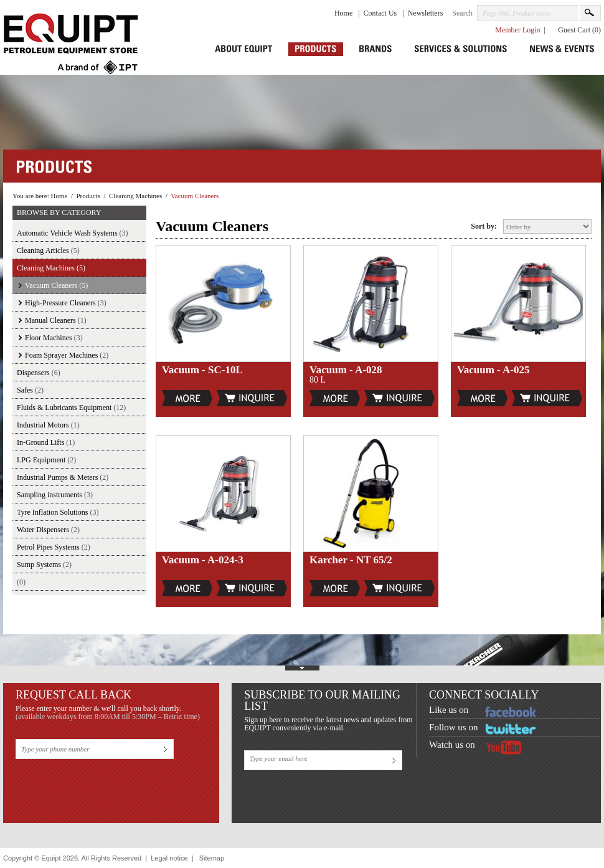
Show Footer (302, 666)
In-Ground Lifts (46, 442)
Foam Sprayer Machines (67, 355)
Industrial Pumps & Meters (63, 477)
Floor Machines (54, 338)
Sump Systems (44, 565)
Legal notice (169, 858)
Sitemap (212, 858)
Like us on (449, 710)
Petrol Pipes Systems (54, 547)
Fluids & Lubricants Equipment (71, 408)
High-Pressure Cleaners (66, 303)
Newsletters (426, 13)
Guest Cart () (579, 30)
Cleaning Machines (135, 196)
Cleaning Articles (48, 250)
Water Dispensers (48, 530)
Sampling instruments (55, 495)
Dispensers (39, 373)
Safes (30, 390)
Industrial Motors (48, 425)
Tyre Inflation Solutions (58, 512)
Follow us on (453, 727)
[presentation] (110, 786)
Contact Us (381, 13)
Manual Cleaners (56, 320)
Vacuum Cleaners (195, 196)
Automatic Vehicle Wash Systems (73, 233)
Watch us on (452, 745)
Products (88, 196)
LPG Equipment (46, 460)
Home (344, 13)
